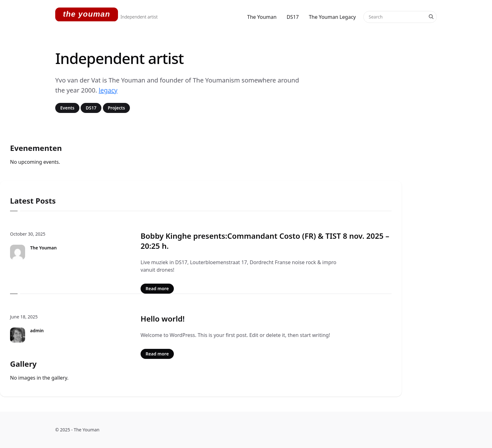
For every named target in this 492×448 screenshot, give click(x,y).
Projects (117, 108)
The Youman (262, 17)
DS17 (293, 17)
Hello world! (163, 319)
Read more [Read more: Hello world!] (157, 354)
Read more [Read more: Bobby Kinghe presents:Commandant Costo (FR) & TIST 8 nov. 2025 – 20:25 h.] (157, 288)
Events (67, 108)
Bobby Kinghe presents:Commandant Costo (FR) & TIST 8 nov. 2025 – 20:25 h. (265, 241)
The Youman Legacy (332, 17)
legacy (108, 90)
